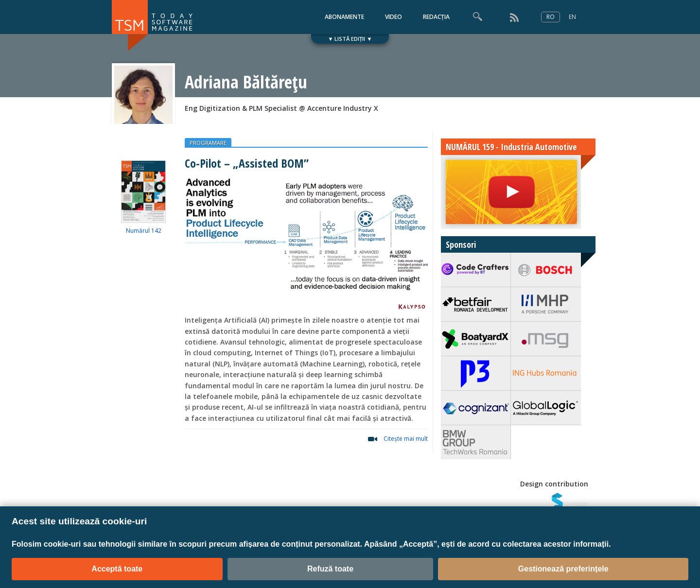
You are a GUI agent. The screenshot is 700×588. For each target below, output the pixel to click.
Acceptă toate (117, 569)
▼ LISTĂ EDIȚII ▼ (350, 39)
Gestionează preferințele (563, 569)
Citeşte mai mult (406, 439)
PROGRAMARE (208, 143)
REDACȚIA (436, 17)
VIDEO (394, 17)
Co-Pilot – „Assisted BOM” (247, 163)
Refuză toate (330, 569)
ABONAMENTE (344, 17)
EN (572, 17)
